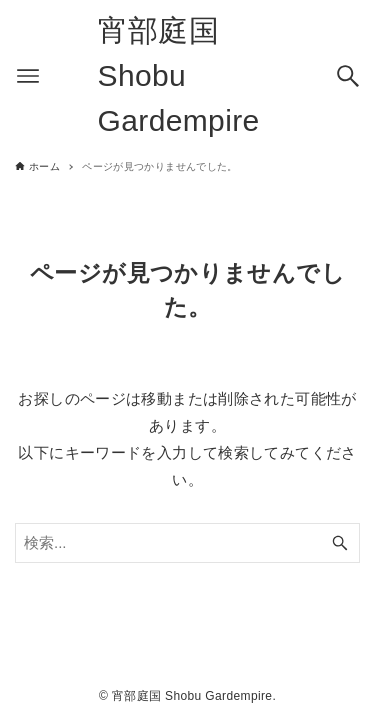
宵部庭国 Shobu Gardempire (179, 75)
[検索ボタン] (348, 76)
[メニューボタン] (28, 76)
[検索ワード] (187, 543)
